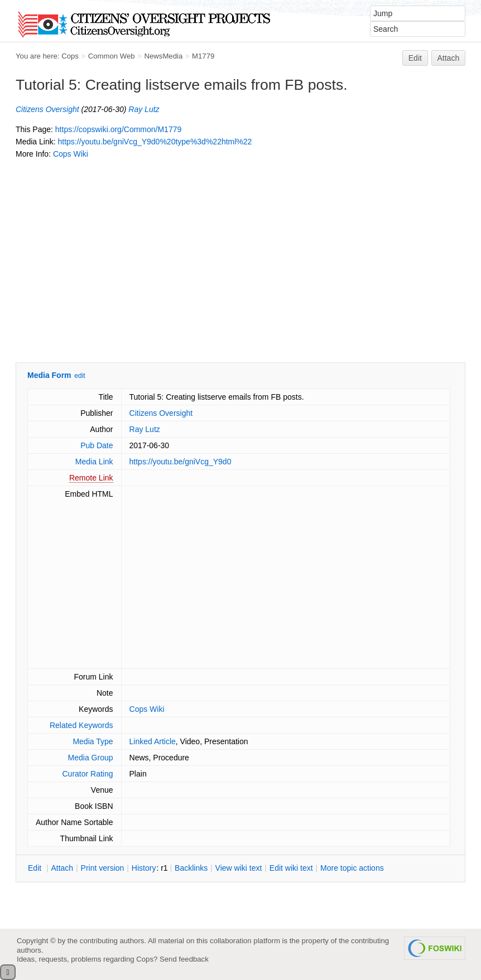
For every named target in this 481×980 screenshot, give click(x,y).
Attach (449, 58)
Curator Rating (87, 774)
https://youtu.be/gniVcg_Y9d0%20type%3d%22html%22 (155, 142)
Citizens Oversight (47, 109)
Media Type (93, 741)
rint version (103, 868)
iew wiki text (239, 868)
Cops (70, 56)
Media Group (91, 758)
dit (36, 868)
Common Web (112, 56)
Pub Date (97, 445)
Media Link (94, 462)
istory (144, 868)
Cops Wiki (71, 154)
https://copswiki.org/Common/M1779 (118, 129)
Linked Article (153, 741)
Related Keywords (81, 725)
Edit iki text (291, 868)
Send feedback (184, 959)
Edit (415, 58)
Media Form (49, 375)
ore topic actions (352, 868)
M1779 (203, 56)
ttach (62, 868)
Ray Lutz (144, 109)
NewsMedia (163, 56)
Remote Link (91, 478)
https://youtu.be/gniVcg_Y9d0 (181, 462)
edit (80, 376)
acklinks (191, 868)
